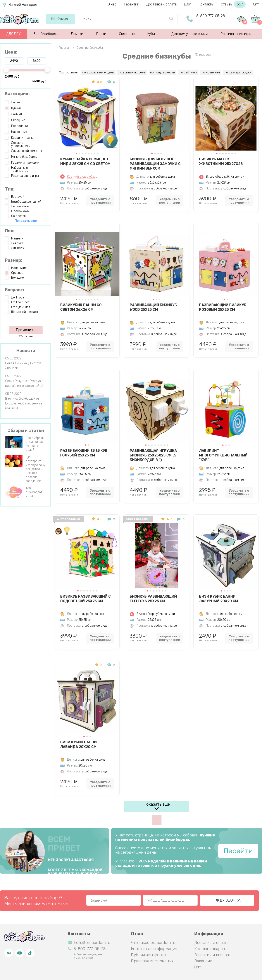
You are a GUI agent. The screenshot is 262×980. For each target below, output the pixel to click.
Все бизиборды (46, 34)
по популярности (163, 72)
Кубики (153, 34)
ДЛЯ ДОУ (13, 34)
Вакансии (203, 961)
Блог (188, 4)
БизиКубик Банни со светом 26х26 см (81, 307)
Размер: (14, 260)
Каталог (60, 19)
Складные (127, 34)
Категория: (17, 94)
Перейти (238, 851)
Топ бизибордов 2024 (34, 492)
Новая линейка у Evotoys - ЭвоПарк (25, 366)
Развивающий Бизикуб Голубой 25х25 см (84, 453)
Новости (26, 350)
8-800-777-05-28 (211, 16)
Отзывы (233, 4)
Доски (101, 34)
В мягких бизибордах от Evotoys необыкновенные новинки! (24, 403)
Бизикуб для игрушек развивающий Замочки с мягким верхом (155, 164)
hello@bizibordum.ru (89, 943)
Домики (77, 34)
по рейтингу (188, 72)
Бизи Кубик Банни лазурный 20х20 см (219, 599)
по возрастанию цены (98, 72)
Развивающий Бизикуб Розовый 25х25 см (223, 307)
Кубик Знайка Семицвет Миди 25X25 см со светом (85, 161)
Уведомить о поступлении (100, 201)
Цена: (11, 52)
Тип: (10, 189)
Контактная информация (154, 949)
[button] (76, 154)
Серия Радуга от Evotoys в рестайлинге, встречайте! (24, 383)
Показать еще (157, 804)
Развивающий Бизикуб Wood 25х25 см (153, 307)
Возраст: (15, 290)
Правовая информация (152, 961)
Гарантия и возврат (213, 955)
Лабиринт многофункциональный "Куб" (223, 455)
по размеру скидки (238, 72)
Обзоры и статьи (26, 430)
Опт (256, 4)
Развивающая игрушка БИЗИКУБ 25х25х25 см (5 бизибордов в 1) (153, 455)
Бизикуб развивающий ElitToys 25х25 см (153, 599)
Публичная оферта (148, 955)
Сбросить (26, 336)
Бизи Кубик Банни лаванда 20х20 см (78, 744)
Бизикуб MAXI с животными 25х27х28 (221, 161)
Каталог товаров (210, 949)
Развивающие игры (236, 34)
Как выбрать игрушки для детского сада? (35, 444)
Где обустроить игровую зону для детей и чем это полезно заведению (35, 469)
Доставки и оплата (162, 4)
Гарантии (132, 4)
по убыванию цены (132, 72)
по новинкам (211, 72)
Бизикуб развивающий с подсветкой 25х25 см (85, 599)
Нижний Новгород (20, 5)
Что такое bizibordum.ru (153, 943)
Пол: (10, 231)
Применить (26, 330)
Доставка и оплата (211, 943)
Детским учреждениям (190, 34)
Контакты (206, 4)
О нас (112, 4)
